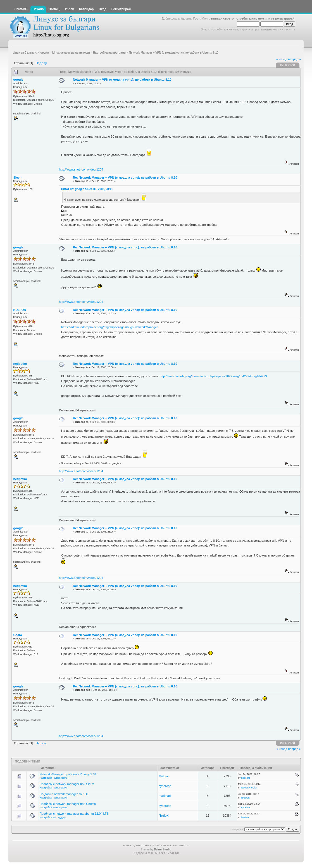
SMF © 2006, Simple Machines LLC (171, 846)
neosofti (246, 778)
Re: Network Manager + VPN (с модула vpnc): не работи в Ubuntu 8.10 (125, 178)
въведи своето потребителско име (237, 18)
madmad (165, 796)
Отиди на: (238, 829)
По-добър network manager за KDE (64, 794)
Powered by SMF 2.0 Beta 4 (137, 846)
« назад (282, 59)
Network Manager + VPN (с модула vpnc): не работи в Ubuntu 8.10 (122, 80)
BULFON (20, 310)
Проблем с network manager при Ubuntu (68, 804)
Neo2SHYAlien (249, 788)
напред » (294, 59)
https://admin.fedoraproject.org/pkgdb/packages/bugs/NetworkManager (109, 327)
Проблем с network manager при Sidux (67, 784)
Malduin (164, 776)
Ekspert (246, 798)
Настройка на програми (53, 778)
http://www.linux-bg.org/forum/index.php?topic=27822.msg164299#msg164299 (213, 376)
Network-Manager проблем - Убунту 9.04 (68, 774)
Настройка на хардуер (53, 817)
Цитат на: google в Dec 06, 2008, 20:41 (87, 189)
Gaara (18, 635)
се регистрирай (283, 18)
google (18, 80)
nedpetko (20, 364)
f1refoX (164, 816)
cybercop (165, 786)
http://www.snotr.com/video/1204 (81, 169)
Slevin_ (19, 178)
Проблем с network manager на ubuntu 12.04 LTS (74, 814)
